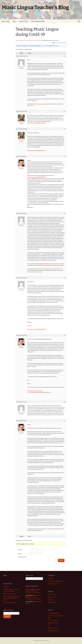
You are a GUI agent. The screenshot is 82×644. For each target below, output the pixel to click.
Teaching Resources (53, 584)
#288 (65, 278)
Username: (20, 550)
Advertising (51, 578)
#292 (65, 402)
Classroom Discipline (53, 620)
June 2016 (50, 600)
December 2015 (52, 602)
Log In (61, 560)
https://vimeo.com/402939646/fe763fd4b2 (36, 329)
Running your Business (54, 631)
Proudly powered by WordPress (41, 641)
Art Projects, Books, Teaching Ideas (33, 40)
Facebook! (6, 587)
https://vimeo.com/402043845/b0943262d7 (36, 177)
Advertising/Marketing (54, 613)
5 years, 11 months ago (45, 46)
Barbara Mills (29, 589)
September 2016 (52, 597)
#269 (65, 56)
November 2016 (52, 595)
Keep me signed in (23, 557)
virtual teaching (63, 43)
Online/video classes (53, 628)
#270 (65, 111)
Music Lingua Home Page (38, 21)
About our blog (6, 21)
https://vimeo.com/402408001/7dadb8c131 (37, 123)
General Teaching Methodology (56, 581)
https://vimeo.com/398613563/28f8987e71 (36, 150)
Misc (49, 625)
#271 (65, 129)
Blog (14, 21)
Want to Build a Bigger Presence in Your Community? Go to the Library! (12, 598)
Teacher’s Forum (23, 21)
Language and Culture (53, 623)
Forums (24, 40)
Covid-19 (57, 43)
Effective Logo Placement (10, 594)
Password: (20, 553)
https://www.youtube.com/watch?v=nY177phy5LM (52, 265)
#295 (65, 421)
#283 (65, 213)
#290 (65, 335)
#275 (65, 156)
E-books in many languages (10, 602)
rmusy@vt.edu (41, 104)
